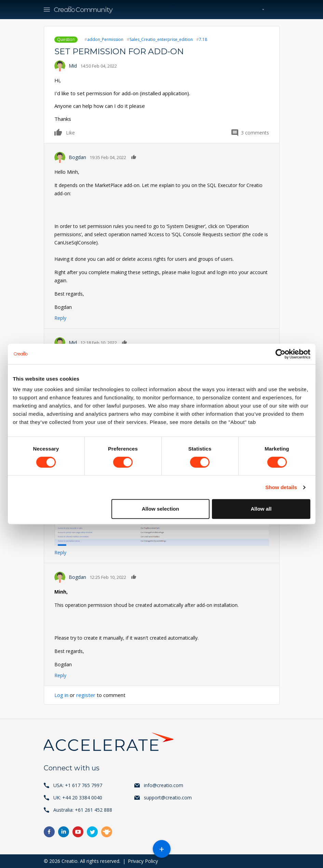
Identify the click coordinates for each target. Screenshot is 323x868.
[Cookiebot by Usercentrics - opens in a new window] (280, 354)
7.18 (203, 39)
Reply (60, 318)
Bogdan (77, 157)
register (86, 695)
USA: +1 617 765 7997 (78, 785)
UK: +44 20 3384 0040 (78, 798)
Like (58, 132)
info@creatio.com (164, 785)
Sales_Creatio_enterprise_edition (161, 39)
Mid (73, 66)
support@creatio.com (168, 798)
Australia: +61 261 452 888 (83, 810)
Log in (61, 695)
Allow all (261, 509)
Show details (281, 487)
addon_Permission (105, 39)
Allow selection (160, 509)
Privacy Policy (143, 861)
